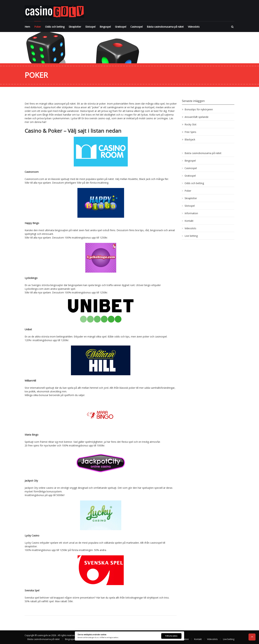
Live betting (191, 236)
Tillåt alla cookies (171, 636)
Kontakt (189, 221)
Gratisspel (121, 27)
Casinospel (136, 27)
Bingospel (105, 27)
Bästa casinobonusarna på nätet (165, 27)
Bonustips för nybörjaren (199, 109)
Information (191, 213)
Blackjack (190, 139)
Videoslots (194, 27)
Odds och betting (55, 27)
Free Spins (190, 132)
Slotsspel (90, 27)
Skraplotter (75, 27)
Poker (38, 27)
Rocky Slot (190, 124)
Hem (27, 27)
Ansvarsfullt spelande (197, 117)
